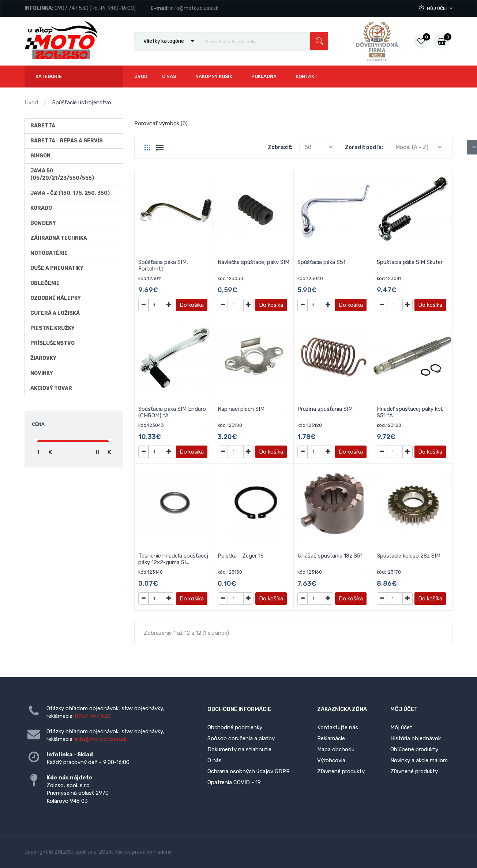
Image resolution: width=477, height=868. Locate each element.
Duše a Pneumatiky (57, 268)
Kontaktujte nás (338, 727)
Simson (40, 156)
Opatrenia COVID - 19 (234, 782)
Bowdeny (43, 223)
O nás (215, 760)
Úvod (31, 103)
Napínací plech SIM (241, 409)
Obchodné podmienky (235, 727)
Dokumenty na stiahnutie (239, 749)
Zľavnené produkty (341, 771)
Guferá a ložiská (55, 313)
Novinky (42, 373)
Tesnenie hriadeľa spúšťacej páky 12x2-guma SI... (173, 559)
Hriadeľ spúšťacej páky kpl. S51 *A (410, 412)
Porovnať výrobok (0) (161, 123)
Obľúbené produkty (414, 749)
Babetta (43, 126)
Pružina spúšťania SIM (325, 409)
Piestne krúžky (52, 328)
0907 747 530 (72, 8)
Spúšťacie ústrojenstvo (82, 103)
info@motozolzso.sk (194, 8)
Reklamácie (331, 738)
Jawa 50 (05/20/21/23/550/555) (62, 174)
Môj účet (440, 8)
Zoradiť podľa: (364, 147)
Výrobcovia (331, 760)
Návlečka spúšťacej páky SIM (253, 262)
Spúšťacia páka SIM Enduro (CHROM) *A (172, 412)
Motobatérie (49, 253)
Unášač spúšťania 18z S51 (330, 556)
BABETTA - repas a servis (67, 141)
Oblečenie (45, 283)
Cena (38, 424)
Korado (41, 208)
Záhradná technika (59, 238)
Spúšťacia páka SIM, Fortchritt (163, 265)
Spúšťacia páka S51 (321, 262)
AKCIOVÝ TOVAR (51, 388)
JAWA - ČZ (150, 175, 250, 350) (70, 193)
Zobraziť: (280, 147)
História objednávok (416, 738)
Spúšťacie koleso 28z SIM (409, 556)
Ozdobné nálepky (56, 298)
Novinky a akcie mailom (419, 760)
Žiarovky (43, 358)
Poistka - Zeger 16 (241, 556)
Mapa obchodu (336, 749)
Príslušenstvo (52, 343)
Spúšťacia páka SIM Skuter (410, 262)
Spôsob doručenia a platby (241, 738)
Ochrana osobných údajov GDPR (249, 771)
